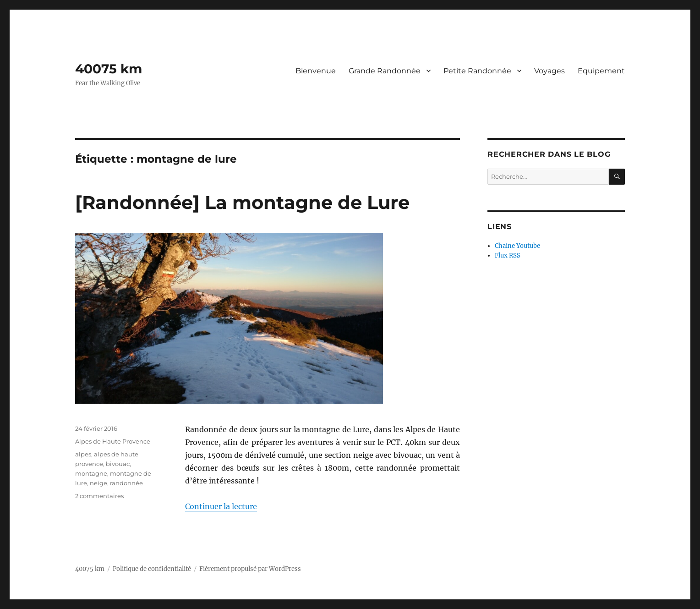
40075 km (109, 69)
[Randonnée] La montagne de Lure (242, 202)
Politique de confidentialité (152, 569)
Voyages (550, 71)
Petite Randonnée (477, 71)
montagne (91, 473)
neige (98, 483)
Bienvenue (316, 71)
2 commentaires (99, 496)
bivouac (118, 464)
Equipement (601, 71)
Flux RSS (508, 255)
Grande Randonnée (385, 71)
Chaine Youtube (517, 246)
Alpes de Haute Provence (113, 441)
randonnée (126, 483)
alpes (83, 454)
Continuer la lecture (221, 506)
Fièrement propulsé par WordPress (250, 569)
